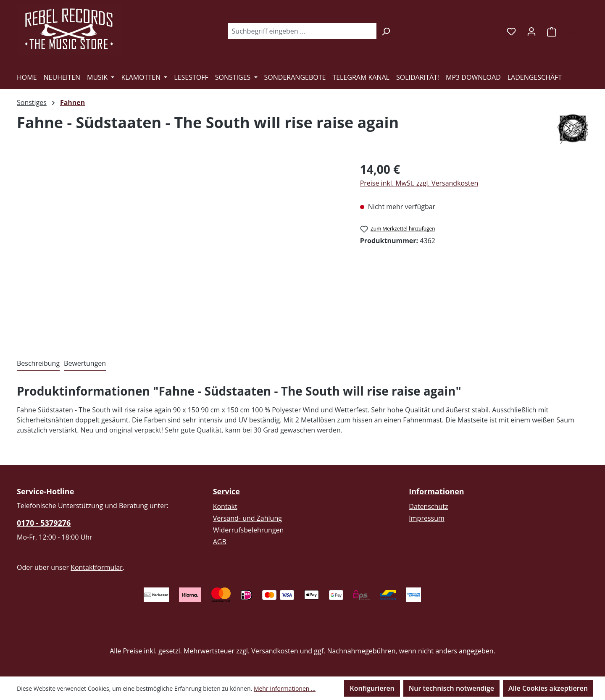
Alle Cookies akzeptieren (548, 688)
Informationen (436, 491)
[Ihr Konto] (531, 31)
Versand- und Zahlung (247, 518)
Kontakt (225, 506)
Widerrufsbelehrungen (249, 530)
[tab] (38, 364)
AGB (220, 542)
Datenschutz (428, 506)
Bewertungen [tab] (85, 363)
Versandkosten (275, 651)
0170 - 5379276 (44, 523)
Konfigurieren (372, 688)
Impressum (426, 518)
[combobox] (302, 31)
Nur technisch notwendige (451, 688)
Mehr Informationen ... (285, 688)
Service (226, 491)
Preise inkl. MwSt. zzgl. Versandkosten (419, 183)
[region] (180, 251)
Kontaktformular (97, 567)
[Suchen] (386, 31)
